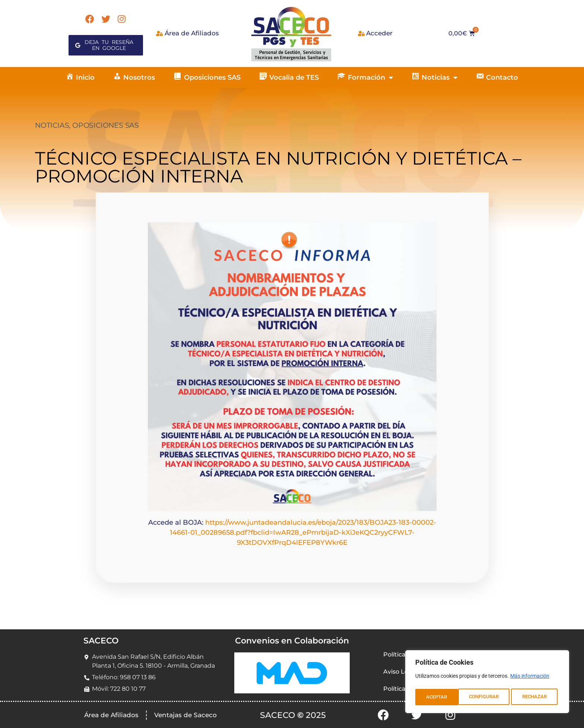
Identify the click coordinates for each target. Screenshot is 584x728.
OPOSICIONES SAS (106, 125)
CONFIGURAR (441, 697)
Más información (530, 678)
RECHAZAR (492, 697)
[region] (487, 683)
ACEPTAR (538, 697)
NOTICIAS (52, 125)
